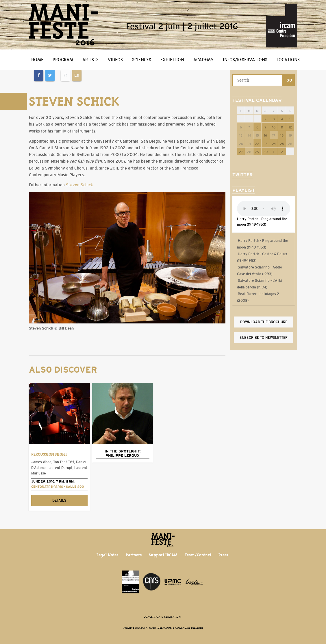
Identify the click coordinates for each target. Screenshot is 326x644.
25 (282, 144)
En (77, 75)
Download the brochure (264, 322)
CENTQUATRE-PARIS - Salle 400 (58, 487)
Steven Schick (79, 185)
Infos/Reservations (245, 60)
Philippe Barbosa (135, 628)
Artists (90, 60)
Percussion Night (49, 454)
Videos (115, 60)
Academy (203, 60)
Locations (288, 60)
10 (274, 127)
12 (290, 127)
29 (257, 152)
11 (282, 127)
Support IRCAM (163, 555)
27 (241, 152)
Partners (134, 555)
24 (274, 144)
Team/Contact (198, 555)
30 (266, 152)
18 (282, 135)
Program (63, 60)
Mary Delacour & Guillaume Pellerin (176, 628)
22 (257, 144)
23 (266, 144)
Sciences (142, 60)
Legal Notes (107, 555)
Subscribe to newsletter (264, 338)
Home (37, 60)
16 (265, 135)
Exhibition (172, 60)
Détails (59, 501)
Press (223, 555)
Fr (65, 75)
